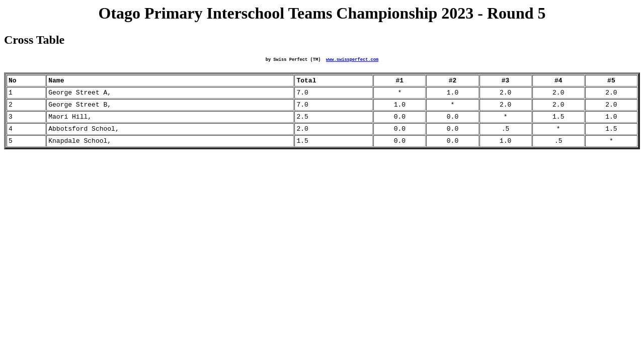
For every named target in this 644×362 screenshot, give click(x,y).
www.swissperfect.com (352, 60)
